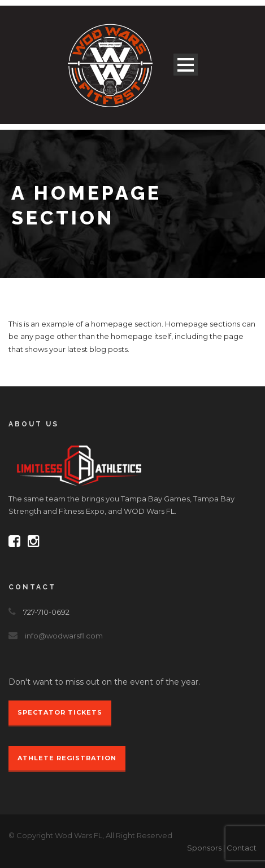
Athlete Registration (67, 758)
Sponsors (204, 848)
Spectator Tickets (60, 712)
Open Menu (186, 65)
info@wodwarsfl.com (64, 636)
